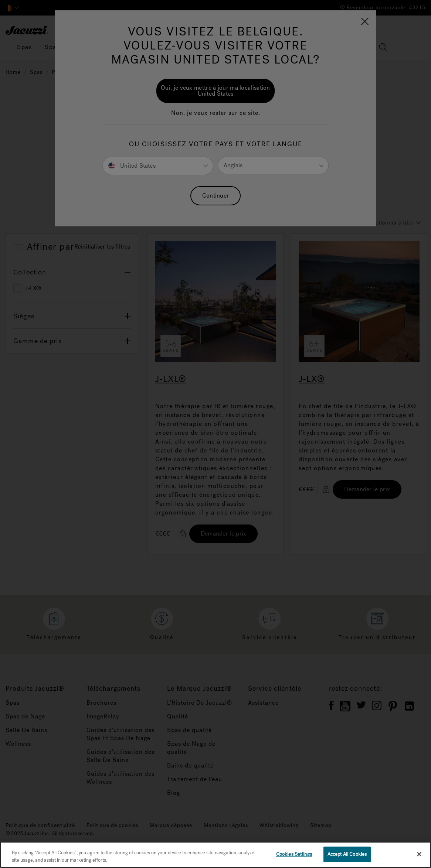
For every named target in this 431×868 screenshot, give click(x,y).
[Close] (419, 854)
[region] (215, 855)
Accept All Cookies (347, 854)
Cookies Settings (294, 854)
